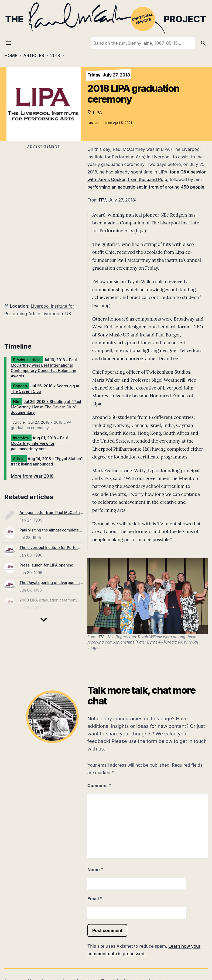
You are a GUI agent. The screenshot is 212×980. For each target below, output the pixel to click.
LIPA (98, 113)
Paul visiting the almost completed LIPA (55, 530)
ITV (102, 200)
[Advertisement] (44, 188)
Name (95, 870)
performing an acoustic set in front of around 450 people (146, 187)
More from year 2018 (32, 476)
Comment (99, 786)
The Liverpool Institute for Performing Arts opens (64, 548)
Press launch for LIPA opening (46, 565)
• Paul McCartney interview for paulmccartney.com (39, 443)
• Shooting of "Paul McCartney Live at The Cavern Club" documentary (46, 407)
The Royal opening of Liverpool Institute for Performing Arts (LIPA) (79, 583)
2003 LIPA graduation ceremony (48, 600)
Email (95, 899)
